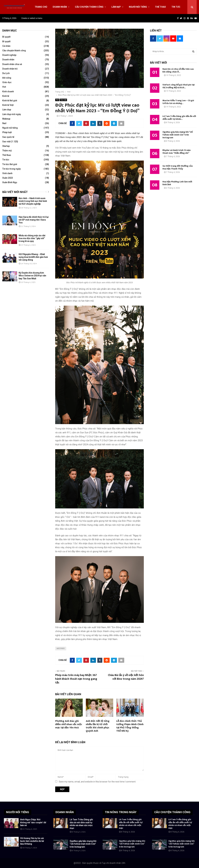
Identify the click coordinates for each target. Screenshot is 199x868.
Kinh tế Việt (8, 105)
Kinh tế (6, 96)
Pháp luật (7, 132)
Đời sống (7, 78)
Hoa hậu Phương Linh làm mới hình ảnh (177, 183)
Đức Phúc (61, 648)
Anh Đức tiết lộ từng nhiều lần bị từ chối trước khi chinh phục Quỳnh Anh (98, 726)
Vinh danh (7, 173)
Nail (4, 123)
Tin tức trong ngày (12, 169)
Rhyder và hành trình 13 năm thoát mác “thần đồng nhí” (177, 152)
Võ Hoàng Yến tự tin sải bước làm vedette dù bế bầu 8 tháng (32, 841)
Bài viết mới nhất (15, 192)
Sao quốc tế (8, 137)
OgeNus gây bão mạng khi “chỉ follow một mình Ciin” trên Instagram (178, 135)
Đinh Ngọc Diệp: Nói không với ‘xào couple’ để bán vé (33, 822)
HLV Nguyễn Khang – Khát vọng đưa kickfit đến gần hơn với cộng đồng (33, 257)
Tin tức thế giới (10, 164)
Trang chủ (41, 7)
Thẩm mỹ (7, 151)
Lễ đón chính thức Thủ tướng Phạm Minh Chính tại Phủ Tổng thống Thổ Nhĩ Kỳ (130, 726)
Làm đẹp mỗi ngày (12, 114)
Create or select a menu (32, 18)
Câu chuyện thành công (89, 7)
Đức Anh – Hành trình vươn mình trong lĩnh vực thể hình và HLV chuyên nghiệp (33, 201)
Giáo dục (7, 82)
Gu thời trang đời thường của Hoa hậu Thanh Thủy (178, 167)
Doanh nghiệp (9, 55)
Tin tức (176, 7)
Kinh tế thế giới (10, 101)
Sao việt (63, 100)
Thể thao (160, 7)
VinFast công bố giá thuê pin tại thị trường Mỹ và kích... (179, 86)
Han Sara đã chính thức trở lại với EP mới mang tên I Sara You (34, 220)
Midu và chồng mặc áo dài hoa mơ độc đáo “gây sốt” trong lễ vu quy (32, 238)
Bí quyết (6, 37)
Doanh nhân (60, 7)
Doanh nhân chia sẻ (12, 64)
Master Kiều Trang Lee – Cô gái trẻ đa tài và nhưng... (178, 102)
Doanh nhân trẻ (10, 69)
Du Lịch (6, 73)
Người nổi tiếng (138, 7)
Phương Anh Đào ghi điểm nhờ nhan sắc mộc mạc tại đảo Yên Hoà (69, 724)
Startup (6, 146)
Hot (57, 100)
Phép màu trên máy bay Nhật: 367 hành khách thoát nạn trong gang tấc (76, 679)
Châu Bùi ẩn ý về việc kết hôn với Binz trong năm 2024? (126, 677)
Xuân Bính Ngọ (10, 182)
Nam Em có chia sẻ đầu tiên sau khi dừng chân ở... (178, 70)
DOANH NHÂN (65, 812)
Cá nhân (6, 46)
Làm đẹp (116, 7)
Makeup (6, 119)
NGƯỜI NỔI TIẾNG (18, 812)
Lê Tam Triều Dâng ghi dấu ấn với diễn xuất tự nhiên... (179, 118)
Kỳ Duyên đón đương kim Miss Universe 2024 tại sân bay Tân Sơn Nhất (32, 276)
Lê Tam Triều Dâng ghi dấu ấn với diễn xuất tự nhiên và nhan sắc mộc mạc (131, 824)
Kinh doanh (8, 91)
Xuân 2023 (8, 178)
